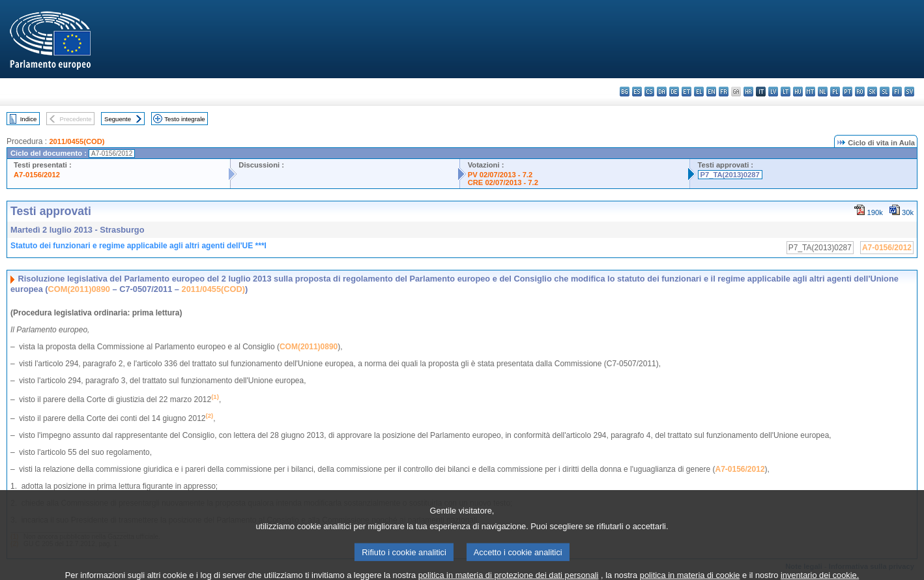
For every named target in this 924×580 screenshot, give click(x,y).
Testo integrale (184, 119)
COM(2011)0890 (79, 289)
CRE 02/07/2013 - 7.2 (503, 182)
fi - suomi (897, 92)
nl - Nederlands (823, 92)
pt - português (847, 92)
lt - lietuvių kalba (786, 92)
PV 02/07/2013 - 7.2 (500, 175)
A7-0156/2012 (37, 175)
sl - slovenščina (885, 92)
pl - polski (835, 92)
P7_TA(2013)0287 (730, 175)
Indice (29, 119)
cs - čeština (649, 92)
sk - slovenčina (872, 92)
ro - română (860, 92)
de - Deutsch (674, 92)
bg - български (625, 92)
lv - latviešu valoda (773, 92)
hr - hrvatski (748, 92)
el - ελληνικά (699, 92)
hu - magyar (798, 92)
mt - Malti (810, 92)
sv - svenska (909, 92)
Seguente (118, 119)
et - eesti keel (686, 92)
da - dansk (662, 92)
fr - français (724, 92)
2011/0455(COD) (77, 141)
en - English (711, 92)
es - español (637, 92)
